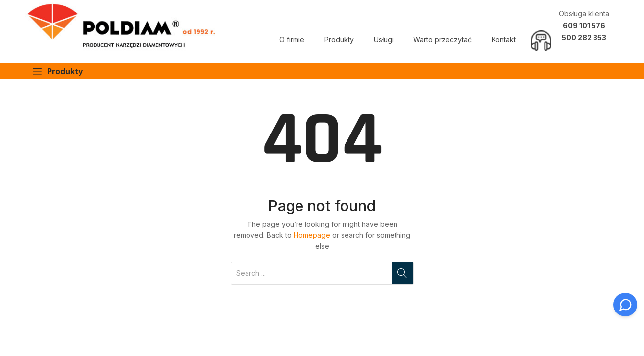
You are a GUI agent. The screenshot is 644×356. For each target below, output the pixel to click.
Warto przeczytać (443, 39)
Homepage (312, 235)
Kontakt (504, 39)
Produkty (339, 39)
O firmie (292, 39)
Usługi (384, 39)
